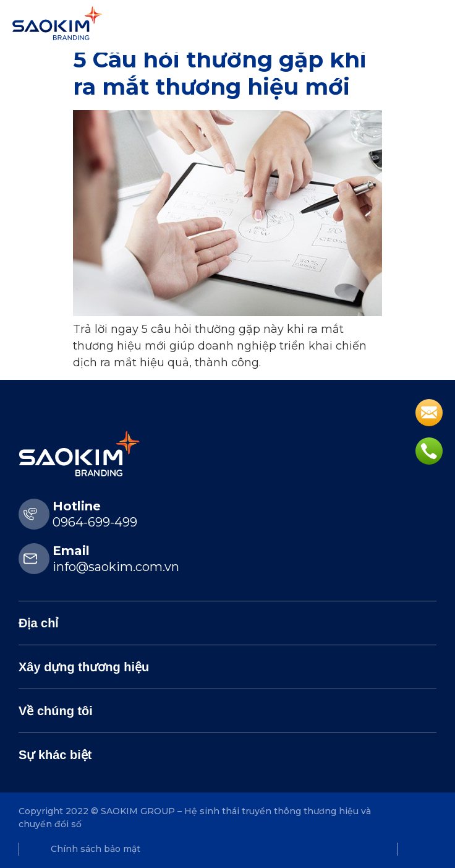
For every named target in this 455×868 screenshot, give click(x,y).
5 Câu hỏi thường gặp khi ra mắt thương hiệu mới (220, 73)
